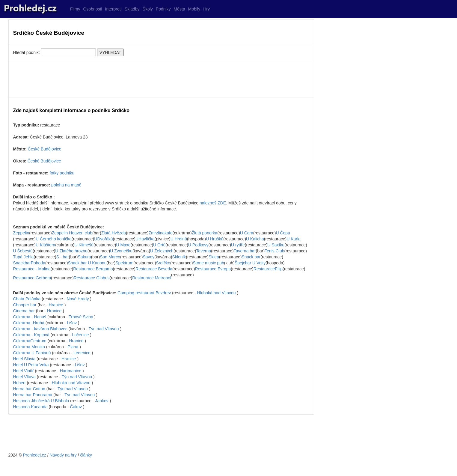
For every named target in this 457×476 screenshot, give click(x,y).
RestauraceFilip (268, 269)
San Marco (110, 257)
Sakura (84, 257)
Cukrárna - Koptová (32, 335)
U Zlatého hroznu (71, 251)
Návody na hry (63, 455)
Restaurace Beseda (154, 269)
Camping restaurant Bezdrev (145, 293)
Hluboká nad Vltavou (216, 293)
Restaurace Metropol (152, 278)
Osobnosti (92, 9)
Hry (206, 9)
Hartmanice (71, 371)
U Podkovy (198, 245)
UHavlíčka (145, 239)
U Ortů (159, 245)
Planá (73, 347)
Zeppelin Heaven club (72, 233)
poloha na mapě (66, 185)
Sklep (214, 257)
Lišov (72, 323)
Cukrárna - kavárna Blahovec (41, 329)
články (86, 455)
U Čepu (283, 233)
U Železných (162, 251)
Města (180, 9)
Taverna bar (245, 251)
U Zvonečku (121, 251)
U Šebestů (23, 251)
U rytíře (238, 245)
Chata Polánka (28, 299)
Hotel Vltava (24, 377)
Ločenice (80, 335)
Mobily (194, 9)
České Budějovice (45, 149)
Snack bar (251, 257)
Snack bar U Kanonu (87, 263)
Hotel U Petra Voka (31, 365)
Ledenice (82, 353)
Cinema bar (25, 311)
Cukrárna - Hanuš (30, 317)
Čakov (76, 407)
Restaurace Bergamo (93, 269)
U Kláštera (45, 245)
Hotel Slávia (24, 359)
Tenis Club (274, 251)
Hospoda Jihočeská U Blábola (42, 401)
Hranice (56, 305)
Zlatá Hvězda (114, 233)
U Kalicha (255, 239)
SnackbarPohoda (29, 263)
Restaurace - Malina (32, 269)
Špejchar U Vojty (250, 263)
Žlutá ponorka (205, 233)
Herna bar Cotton (30, 389)
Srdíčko (163, 263)
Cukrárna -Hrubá (29, 323)
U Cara (247, 233)
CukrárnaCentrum (30, 341)
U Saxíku (276, 245)
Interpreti (113, 9)
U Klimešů (84, 245)
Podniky (163, 9)
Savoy (148, 257)
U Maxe (123, 245)
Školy (148, 9)
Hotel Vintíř (24, 371)
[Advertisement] (161, 79)
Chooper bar (25, 305)
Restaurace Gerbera (32, 278)
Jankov (102, 401)
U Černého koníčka (54, 239)
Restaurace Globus (92, 278)
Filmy (75, 9)
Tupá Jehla (24, 257)
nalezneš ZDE (213, 203)
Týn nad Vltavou (104, 329)
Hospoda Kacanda (31, 407)
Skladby (132, 9)
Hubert (19, 383)
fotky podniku (62, 173)
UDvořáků (103, 239)
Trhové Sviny (81, 317)
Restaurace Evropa (213, 269)
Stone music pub (208, 263)
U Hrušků (215, 239)
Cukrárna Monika (30, 347)
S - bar (63, 257)
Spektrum (124, 263)
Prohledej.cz (35, 455)
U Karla (294, 239)
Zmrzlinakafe (161, 233)
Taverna (203, 251)
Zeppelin (21, 233)
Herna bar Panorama (33, 395)
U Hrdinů (179, 239)
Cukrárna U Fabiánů (33, 353)
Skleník (179, 257)
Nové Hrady (78, 299)
